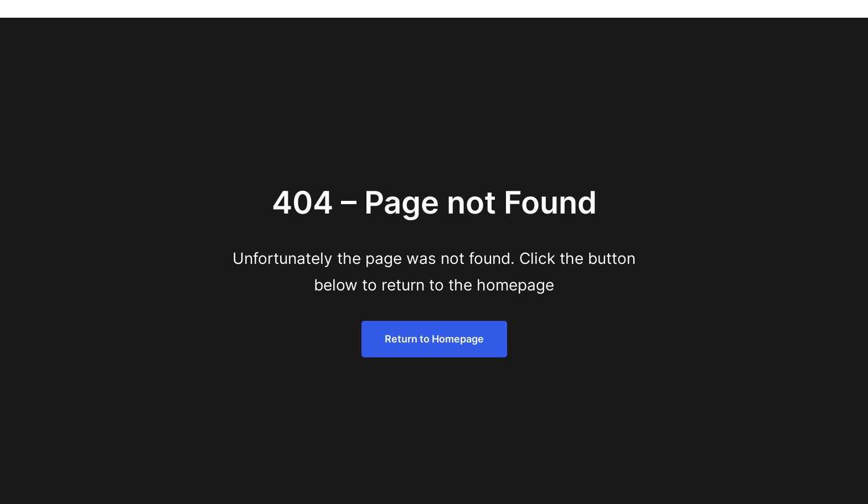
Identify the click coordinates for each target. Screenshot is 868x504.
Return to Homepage (434, 339)
